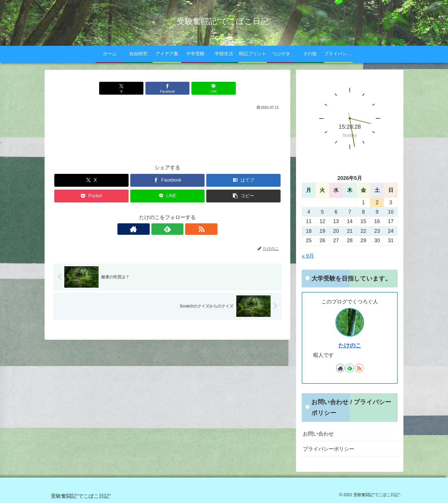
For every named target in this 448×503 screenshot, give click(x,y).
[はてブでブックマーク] (243, 180)
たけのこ (350, 345)
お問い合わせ (318, 434)
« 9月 (308, 256)
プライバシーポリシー (329, 449)
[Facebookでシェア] (167, 88)
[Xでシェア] (129, 88)
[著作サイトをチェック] (154, 229)
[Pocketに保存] (91, 196)
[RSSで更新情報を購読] (181, 229)
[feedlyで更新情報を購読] (167, 229)
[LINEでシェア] (206, 88)
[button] (243, 196)
